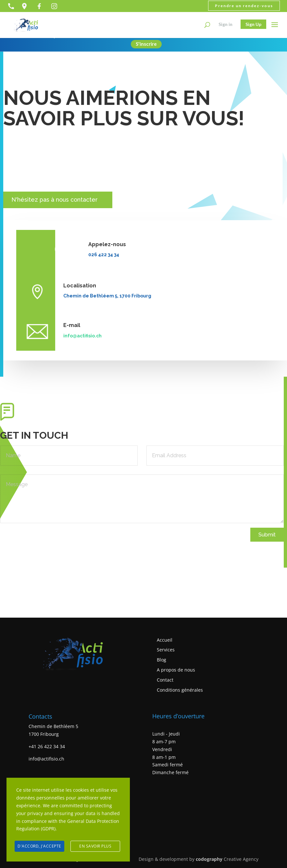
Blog (162, 660)
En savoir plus (95, 846)
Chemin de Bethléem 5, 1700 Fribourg (107, 296)
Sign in (225, 24)
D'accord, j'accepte (39, 846)
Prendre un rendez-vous (244, 6)
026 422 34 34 (104, 255)
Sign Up (253, 24)
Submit (267, 535)
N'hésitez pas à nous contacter (52, 200)
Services (166, 650)
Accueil (165, 640)
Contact (165, 680)
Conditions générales (180, 690)
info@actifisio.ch (82, 336)
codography (209, 859)
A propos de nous (176, 670)
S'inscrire (146, 45)
